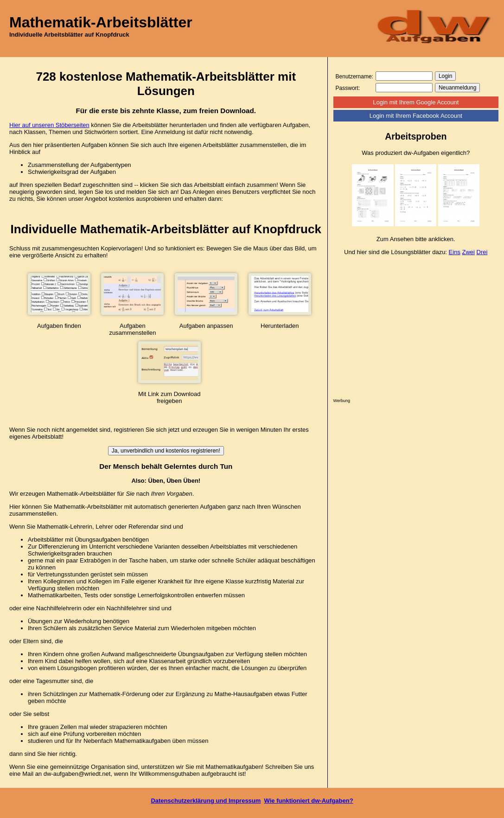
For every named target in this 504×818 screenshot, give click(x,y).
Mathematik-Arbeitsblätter (101, 22)
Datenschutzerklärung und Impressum (206, 801)
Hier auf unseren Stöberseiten (49, 125)
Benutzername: (354, 77)
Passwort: (348, 88)
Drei (482, 252)
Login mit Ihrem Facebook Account (416, 116)
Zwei (469, 252)
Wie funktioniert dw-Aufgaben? (309, 801)
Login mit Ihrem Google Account (416, 102)
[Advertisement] (416, 329)
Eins (455, 252)
